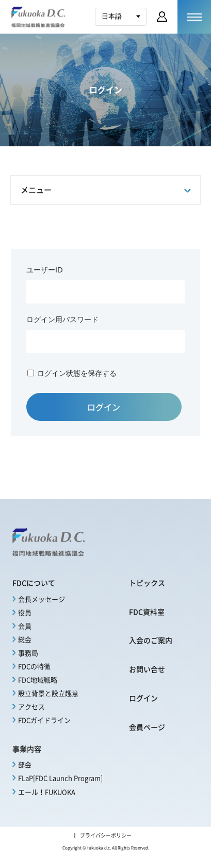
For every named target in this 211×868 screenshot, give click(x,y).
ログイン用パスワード (62, 319)
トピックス (147, 583)
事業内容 (27, 749)
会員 (25, 626)
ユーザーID (45, 270)
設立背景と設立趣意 (48, 693)
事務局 (28, 653)
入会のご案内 (151, 640)
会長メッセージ (42, 599)
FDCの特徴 (34, 666)
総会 (25, 639)
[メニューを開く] (194, 17)
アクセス (31, 706)
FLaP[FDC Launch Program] (60, 778)
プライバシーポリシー (106, 835)
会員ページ (147, 727)
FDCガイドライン (44, 720)
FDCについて (34, 583)
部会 (25, 764)
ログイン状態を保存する (77, 373)
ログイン (143, 698)
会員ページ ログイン (162, 17)
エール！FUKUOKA (47, 792)
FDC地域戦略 (38, 680)
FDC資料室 (147, 612)
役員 (25, 612)
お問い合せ (147, 669)
